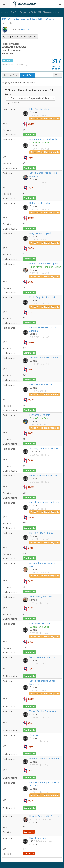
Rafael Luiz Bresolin (40, 203)
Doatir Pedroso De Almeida (43, 139)
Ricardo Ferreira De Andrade (44, 502)
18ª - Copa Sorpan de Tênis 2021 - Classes (29, 19)
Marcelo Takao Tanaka (41, 533)
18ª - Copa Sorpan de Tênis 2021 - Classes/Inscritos (34, 12)
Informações (10, 75)
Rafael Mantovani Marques (44, 264)
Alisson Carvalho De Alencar (44, 358)
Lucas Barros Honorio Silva (43, 475)
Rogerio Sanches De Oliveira (44, 816)
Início (3, 12)
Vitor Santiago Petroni (41, 597)
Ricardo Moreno (38, 838)
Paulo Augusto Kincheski (42, 297)
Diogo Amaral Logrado (41, 233)
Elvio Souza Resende (40, 623)
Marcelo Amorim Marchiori (43, 657)
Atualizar (13, 103)
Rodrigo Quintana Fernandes (44, 759)
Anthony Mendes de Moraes (44, 448)
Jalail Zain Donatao (39, 109)
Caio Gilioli (35, 735)
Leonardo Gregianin (40, 415)
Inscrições (28, 75)
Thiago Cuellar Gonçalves (43, 711)
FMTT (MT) (26, 29)
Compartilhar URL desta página (20, 37)
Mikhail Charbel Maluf (41, 385)
